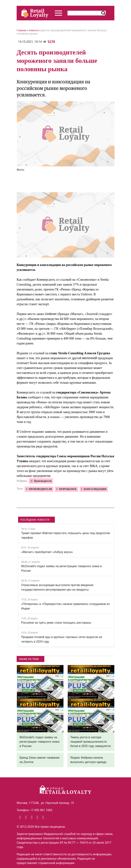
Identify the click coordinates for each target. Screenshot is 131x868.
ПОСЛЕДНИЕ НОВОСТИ (35, 520)
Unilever (51, 314)
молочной (90, 358)
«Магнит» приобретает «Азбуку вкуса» (47, 552)
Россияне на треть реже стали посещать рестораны (56, 623)
